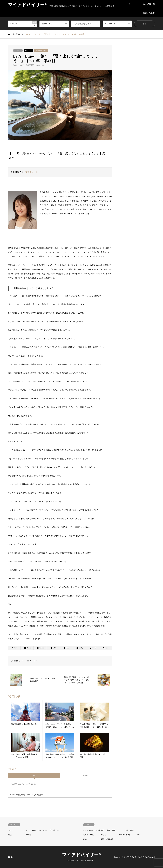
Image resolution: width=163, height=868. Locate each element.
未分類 (29, 835)
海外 (139, 835)
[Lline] (53, 648)
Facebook (9, 857)
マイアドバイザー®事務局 (94, 830)
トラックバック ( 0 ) (86, 775)
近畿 (85, 839)
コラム (18, 51)
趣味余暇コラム (41, 51)
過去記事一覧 (149, 4)
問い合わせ (55, 830)
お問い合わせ (149, 13)
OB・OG (28, 51)
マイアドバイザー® (81, 854)
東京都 (104, 835)
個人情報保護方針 (88, 861)
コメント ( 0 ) (34, 775)
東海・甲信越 (124, 835)
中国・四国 (111, 830)
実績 (10, 835)
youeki (21, 661)
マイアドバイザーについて (37, 830)
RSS (12, 857)
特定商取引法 (73, 861)
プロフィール (31, 172)
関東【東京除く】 (108, 839)
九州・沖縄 (129, 830)
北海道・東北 (88, 835)
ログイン (30, 795)
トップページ (130, 4)
